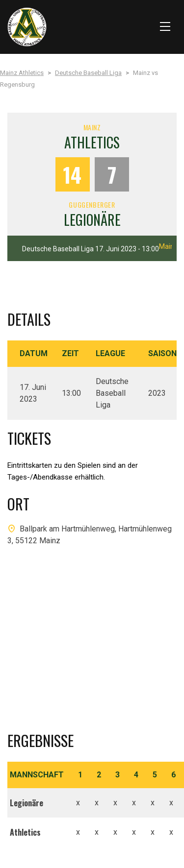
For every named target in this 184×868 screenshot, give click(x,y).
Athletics (92, 142)
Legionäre (92, 220)
